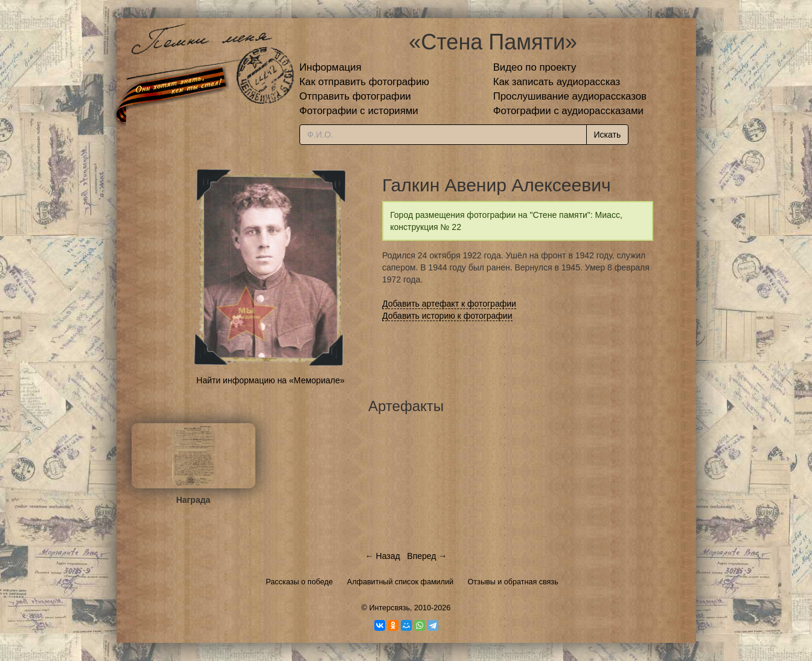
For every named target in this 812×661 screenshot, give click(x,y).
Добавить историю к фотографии (447, 316)
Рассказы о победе (299, 582)
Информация (331, 67)
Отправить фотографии (355, 96)
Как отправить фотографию (364, 82)
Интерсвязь (389, 608)
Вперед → (427, 556)
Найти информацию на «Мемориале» (270, 380)
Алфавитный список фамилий (400, 582)
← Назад (383, 556)
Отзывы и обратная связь (513, 582)
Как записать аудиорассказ (557, 82)
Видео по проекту (535, 67)
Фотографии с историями (359, 111)
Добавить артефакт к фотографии (449, 304)
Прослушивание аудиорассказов (570, 96)
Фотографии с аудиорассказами (568, 111)
